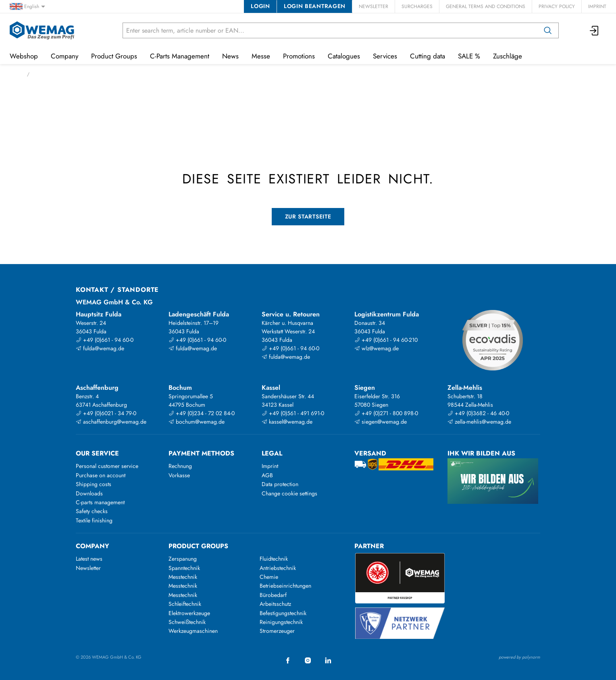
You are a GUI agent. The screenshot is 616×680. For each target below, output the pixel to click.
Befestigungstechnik (283, 613)
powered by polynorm (519, 657)
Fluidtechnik (274, 559)
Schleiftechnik (185, 604)
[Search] (548, 30)
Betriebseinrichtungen (285, 586)
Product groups (198, 546)
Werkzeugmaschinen (193, 631)
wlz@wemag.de (377, 348)
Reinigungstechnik (281, 622)
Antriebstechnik (278, 568)
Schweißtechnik (187, 622)
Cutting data (428, 56)
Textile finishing (94, 520)
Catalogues (344, 56)
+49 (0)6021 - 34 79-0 (106, 413)
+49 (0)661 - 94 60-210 (386, 340)
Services (385, 56)
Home (16, 74)
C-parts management (100, 502)
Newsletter (374, 6)
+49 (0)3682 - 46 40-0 (478, 413)
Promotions (299, 56)
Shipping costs (94, 484)
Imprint (597, 6)
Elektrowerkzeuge (189, 613)
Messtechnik (183, 577)
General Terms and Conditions (486, 6)
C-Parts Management (180, 56)
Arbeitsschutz (275, 604)
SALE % (469, 56)
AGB (267, 475)
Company (65, 56)
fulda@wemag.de (100, 348)
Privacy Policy (557, 6)
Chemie (269, 577)
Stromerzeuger (277, 631)
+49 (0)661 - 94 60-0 (105, 340)
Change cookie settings (289, 493)
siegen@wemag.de (381, 422)
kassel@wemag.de (287, 422)
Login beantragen (315, 6)
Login (260, 6)
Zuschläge (508, 56)
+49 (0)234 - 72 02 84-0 (202, 413)
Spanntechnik (184, 568)
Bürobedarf (273, 595)
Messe (261, 56)
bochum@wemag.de (197, 422)
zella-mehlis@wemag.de (479, 422)
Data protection (280, 484)
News (230, 56)
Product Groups (114, 56)
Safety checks (92, 511)
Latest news (89, 559)
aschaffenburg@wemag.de (111, 422)
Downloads (89, 493)
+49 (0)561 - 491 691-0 (293, 413)
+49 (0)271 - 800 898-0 (386, 413)
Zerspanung (183, 559)
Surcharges (417, 6)
